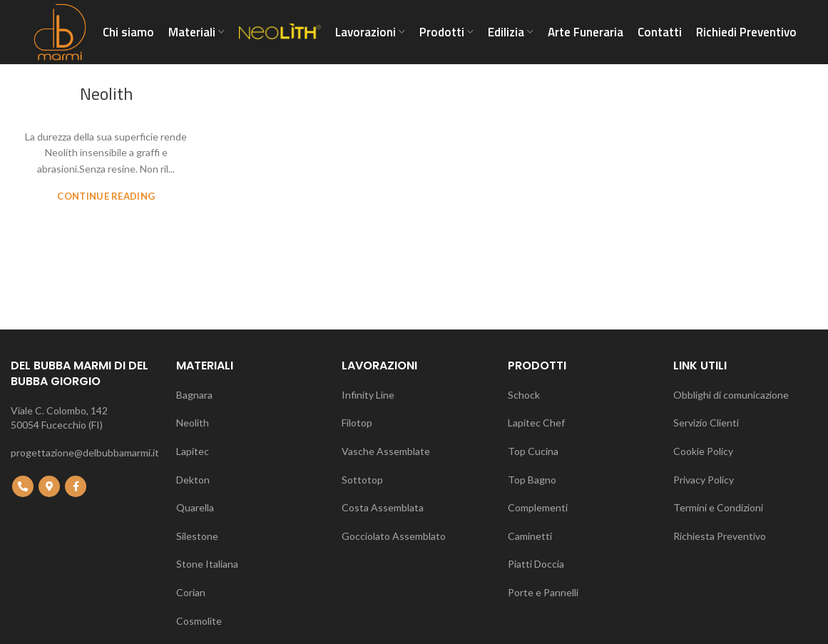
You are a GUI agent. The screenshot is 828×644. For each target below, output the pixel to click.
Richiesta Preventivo (720, 536)
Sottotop (362, 480)
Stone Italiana (207, 564)
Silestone (197, 536)
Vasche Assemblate (386, 451)
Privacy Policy (704, 480)
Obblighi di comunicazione (731, 395)
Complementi (538, 507)
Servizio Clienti (706, 423)
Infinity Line (368, 395)
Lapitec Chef (536, 423)
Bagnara (194, 395)
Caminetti (530, 536)
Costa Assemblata (383, 507)
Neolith (106, 93)
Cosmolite (199, 621)
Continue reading (106, 196)
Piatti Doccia (536, 564)
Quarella (195, 507)
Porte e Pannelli (543, 592)
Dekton (193, 480)
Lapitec (193, 451)
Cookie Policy (703, 451)
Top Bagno (532, 480)
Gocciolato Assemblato (394, 536)
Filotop (357, 423)
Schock (524, 395)
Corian (191, 592)
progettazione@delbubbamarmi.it (85, 453)
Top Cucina (533, 451)
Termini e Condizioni (718, 507)
